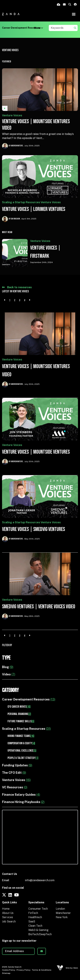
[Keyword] (61, 28)
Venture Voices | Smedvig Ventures (34, 529)
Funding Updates (17, 765)
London (60, 909)
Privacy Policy (24, 970)
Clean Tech (35, 926)
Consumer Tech (38, 909)
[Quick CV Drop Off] (59, 5)
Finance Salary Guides (21, 795)
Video (9, 674)
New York (62, 917)
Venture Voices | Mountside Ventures (36, 452)
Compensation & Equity (21, 743)
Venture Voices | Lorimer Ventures (34, 209)
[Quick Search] (70, 5)
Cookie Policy (9, 970)
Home (6, 909)
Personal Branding (19, 714)
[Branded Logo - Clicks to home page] (11, 14)
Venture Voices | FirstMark (45, 252)
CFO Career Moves (19, 707)
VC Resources (15, 787)
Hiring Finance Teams (21, 736)
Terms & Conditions (42, 970)
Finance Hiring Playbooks (23, 802)
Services (8, 917)
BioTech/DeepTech (40, 934)
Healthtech (35, 917)
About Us (8, 913)
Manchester (63, 913)
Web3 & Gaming (38, 930)
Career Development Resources (21, 28)
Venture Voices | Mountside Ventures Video (36, 125)
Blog (8, 667)
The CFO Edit (14, 773)
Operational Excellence (22, 751)
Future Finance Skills (21, 721)
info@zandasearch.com (40, 880)
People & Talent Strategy (23, 758)
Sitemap (6, 973)
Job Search (9, 921)
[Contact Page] (64, 5)
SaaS (32, 921)
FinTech (33, 913)
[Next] (30, 300)
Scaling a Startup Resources (21, 202)
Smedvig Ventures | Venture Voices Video (39, 607)
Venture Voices (12, 115)
